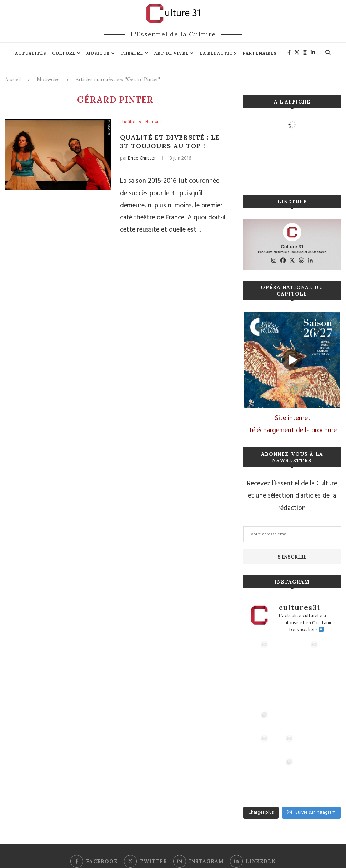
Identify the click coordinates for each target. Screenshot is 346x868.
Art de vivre (171, 53)
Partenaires (260, 53)
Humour (153, 122)
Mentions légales (134, 842)
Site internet (293, 418)
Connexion (167, 842)
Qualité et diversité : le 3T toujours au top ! (170, 142)
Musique (98, 53)
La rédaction (218, 53)
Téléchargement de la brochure (293, 430)
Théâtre (132, 53)
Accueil (13, 79)
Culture (64, 53)
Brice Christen (142, 158)
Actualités (31, 53)
